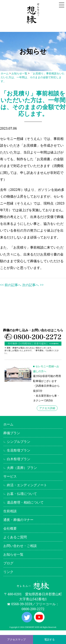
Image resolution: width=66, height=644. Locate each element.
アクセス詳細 (47, 408)
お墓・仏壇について (22, 494)
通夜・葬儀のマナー (18, 520)
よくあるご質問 (15, 537)
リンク (8, 572)
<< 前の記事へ (11, 285)
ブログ (8, 563)
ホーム (5, 73)
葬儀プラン (12, 433)
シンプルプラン (19, 442)
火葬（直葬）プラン (22, 468)
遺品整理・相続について (25, 502)
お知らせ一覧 (19, 73)
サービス (10, 476)
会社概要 (10, 528)
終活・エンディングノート (27, 485)
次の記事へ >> (33, 285)
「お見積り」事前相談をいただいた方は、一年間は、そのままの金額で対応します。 (33, 77)
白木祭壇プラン (19, 459)
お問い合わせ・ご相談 (20, 546)
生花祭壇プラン (19, 450)
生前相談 (10, 511)
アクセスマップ (16, 639)
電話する (49, 639)
